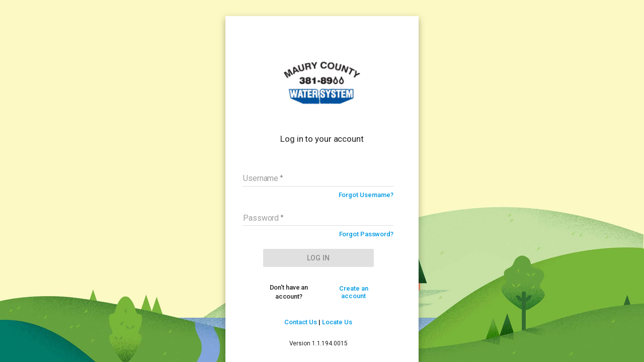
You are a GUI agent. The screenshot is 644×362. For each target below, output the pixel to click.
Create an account (354, 292)
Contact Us (301, 322)
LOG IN (318, 258)
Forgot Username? (366, 195)
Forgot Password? (366, 234)
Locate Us (337, 322)
